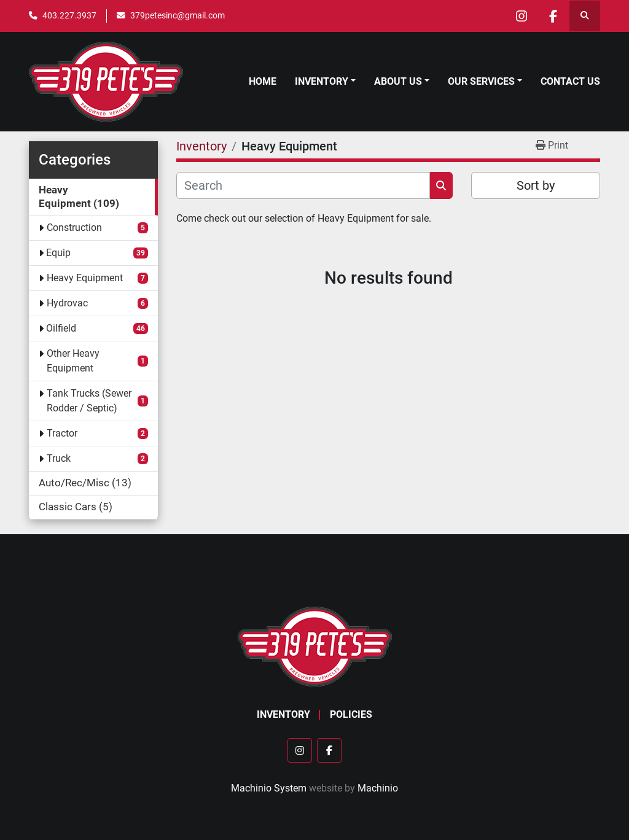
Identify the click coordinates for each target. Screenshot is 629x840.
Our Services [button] (481, 81)
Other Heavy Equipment (73, 361)
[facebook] (553, 16)
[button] (325, 82)
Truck (59, 458)
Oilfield (61, 328)
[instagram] (522, 16)
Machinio (378, 788)
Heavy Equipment (85, 278)
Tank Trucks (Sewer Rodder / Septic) (89, 401)
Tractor (62, 433)
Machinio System (269, 788)
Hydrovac (67, 303)
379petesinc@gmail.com (178, 15)
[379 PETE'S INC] (315, 646)
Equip (58, 253)
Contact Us (570, 81)
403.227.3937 (69, 15)
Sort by (536, 185)
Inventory (322, 81)
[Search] (303, 185)
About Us (398, 81)
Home (263, 81)
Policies (351, 714)
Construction (74, 227)
